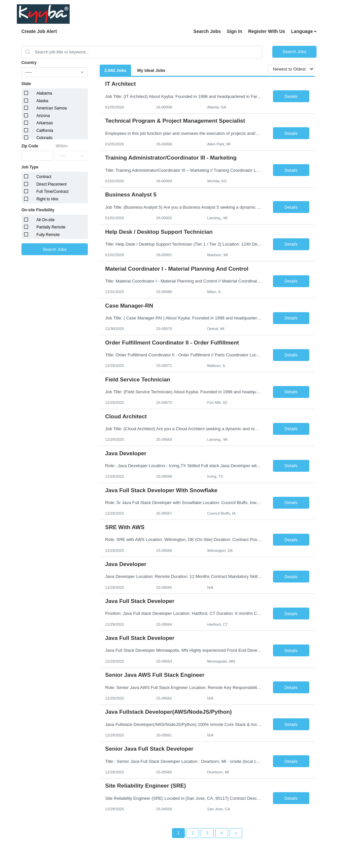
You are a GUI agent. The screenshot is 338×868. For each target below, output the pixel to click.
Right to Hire (47, 199)
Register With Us (267, 31)
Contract (44, 177)
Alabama (44, 93)
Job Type (30, 167)
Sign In (235, 31)
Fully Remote (48, 235)
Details (291, 96)
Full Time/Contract (52, 192)
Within (62, 146)
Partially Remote (51, 227)
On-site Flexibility (38, 210)
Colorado (44, 138)
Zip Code (30, 146)
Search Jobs (207, 31)
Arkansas (45, 123)
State (26, 84)
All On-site (45, 220)
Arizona (43, 116)
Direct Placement (51, 184)
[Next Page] (236, 833)
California (45, 131)
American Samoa (51, 108)
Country (29, 63)
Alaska (42, 101)
